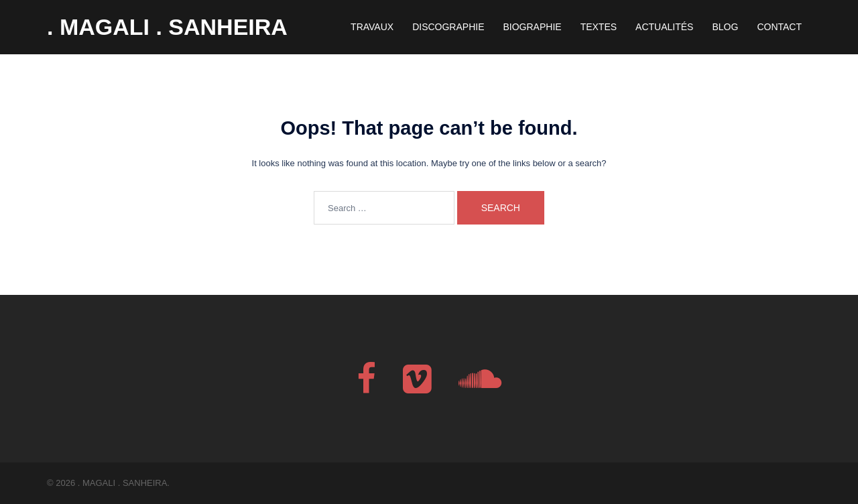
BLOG (725, 27)
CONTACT (779, 27)
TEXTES (599, 27)
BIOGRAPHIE (533, 27)
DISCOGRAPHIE (448, 27)
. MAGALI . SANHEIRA (167, 27)
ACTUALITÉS (664, 27)
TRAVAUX (372, 27)
